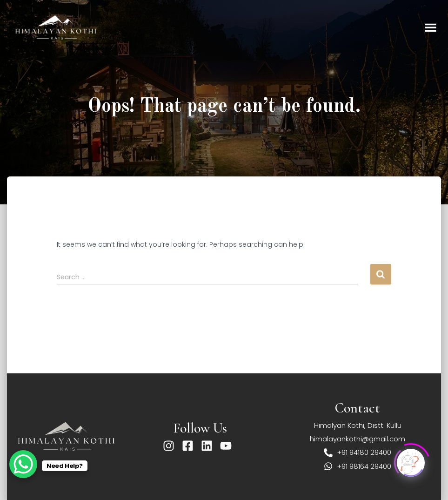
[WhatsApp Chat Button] (23, 464)
